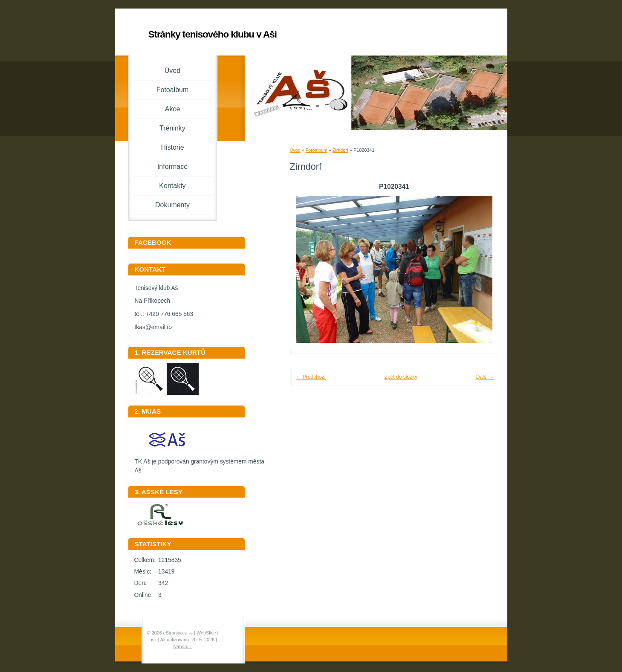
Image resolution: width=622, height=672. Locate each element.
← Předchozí (311, 377)
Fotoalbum (317, 150)
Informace (172, 167)
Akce (173, 109)
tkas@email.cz (154, 327)
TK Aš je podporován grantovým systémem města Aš (200, 463)
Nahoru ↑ (183, 646)
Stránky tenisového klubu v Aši (213, 34)
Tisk (152, 640)
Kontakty (172, 186)
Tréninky (172, 128)
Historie (172, 147)
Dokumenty (172, 205)
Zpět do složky (401, 377)
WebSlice (206, 633)
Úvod (295, 150)
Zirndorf (340, 150)
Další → (485, 377)
